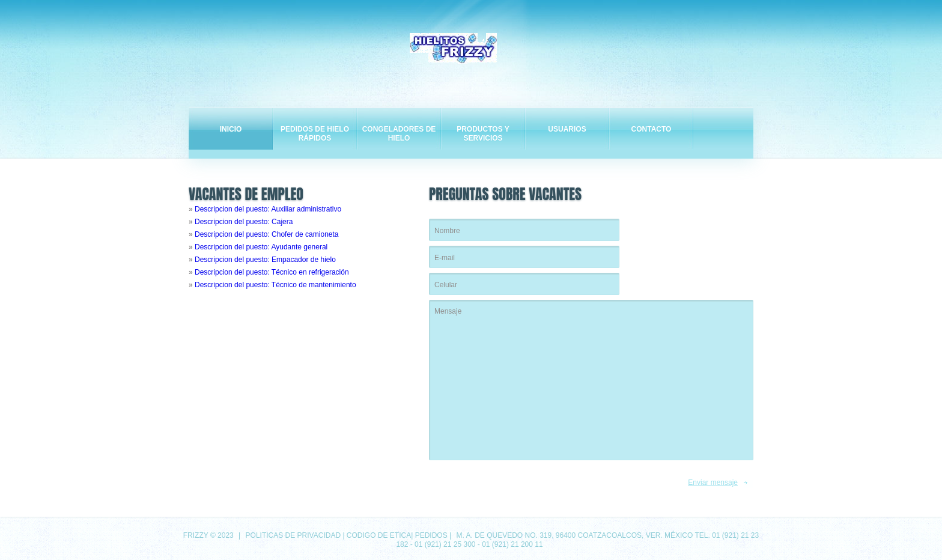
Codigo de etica (379, 535)
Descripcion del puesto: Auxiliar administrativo (268, 209)
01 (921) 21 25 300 (445, 544)
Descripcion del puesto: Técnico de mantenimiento (275, 285)
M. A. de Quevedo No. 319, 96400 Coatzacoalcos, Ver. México (574, 535)
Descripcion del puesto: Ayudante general (261, 247)
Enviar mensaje (713, 482)
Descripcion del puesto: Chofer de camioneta (266, 234)
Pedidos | (434, 535)
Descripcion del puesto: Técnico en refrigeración (272, 272)
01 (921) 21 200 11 (512, 544)
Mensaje (591, 380)
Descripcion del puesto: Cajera (244, 222)
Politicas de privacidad (293, 535)
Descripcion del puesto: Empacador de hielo (265, 260)
